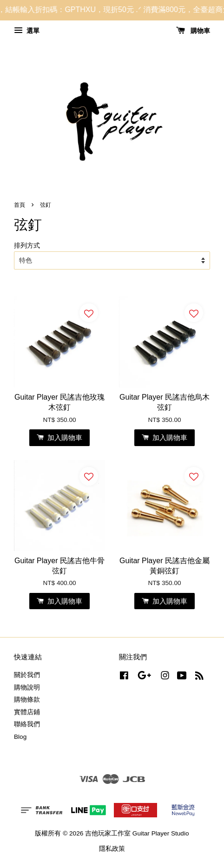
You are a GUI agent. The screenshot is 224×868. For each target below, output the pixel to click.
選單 (27, 31)
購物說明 (27, 687)
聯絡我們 (27, 724)
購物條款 (27, 700)
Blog (20, 737)
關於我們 (27, 675)
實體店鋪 (27, 712)
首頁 (20, 205)
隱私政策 (112, 849)
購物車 (193, 31)
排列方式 (27, 245)
